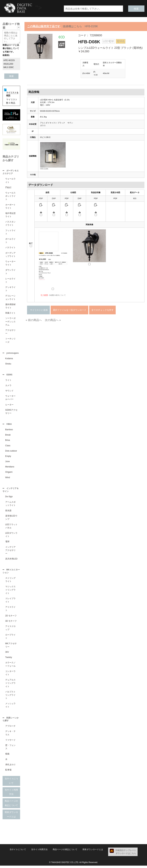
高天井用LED (11, 560)
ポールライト (10, 241)
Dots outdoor (11, 452)
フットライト (10, 232)
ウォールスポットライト (10, 196)
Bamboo (9, 431)
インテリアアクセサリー (10, 552)
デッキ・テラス (10, 735)
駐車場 (8, 772)
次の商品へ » (53, 320)
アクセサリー (10, 332)
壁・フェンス (10, 749)
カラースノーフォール (10, 666)
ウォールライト (10, 181)
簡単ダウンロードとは (11, 817)
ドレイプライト (10, 602)
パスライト (10, 248)
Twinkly (9, 659)
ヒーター (9, 406)
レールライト (10, 281)
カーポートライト (10, 207)
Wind (8, 479)
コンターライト (10, 675)
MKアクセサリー (11, 647)
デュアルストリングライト (10, 685)
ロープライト (10, 638)
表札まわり (10, 767)
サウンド (9, 392)
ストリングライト (10, 582)
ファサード (10, 742)
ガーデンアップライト (10, 255)
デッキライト (10, 289)
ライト (8, 381)
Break (8, 436)
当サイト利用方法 (11, 794)
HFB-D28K (44, 169)
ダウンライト (10, 272)
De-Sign (9, 498)
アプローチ (10, 728)
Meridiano (10, 468)
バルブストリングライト (10, 697)
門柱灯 (8, 188)
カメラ (8, 386)
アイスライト (10, 611)
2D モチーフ (11, 618)
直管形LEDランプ (11, 519)
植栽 (7, 756)
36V (7, 654)
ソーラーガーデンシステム (10, 322)
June (8, 463)
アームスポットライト (10, 505)
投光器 (8, 512)
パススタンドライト (10, 224)
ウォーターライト (10, 263)
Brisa (8, 442)
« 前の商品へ (34, 320)
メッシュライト (10, 707)
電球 (7, 543)
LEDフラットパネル (11, 528)
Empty (8, 458)
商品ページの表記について (11, 806)
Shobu (8, 364)
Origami (9, 473)
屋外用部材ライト (10, 306)
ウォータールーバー (10, 399)
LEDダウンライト (11, 536)
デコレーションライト (10, 298)
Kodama (9, 359)
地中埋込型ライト (10, 215)
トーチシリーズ (10, 341)
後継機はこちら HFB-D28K (80, 26)
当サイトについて (11, 783)
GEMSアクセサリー (11, 413)
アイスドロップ (10, 630)
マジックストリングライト (10, 592)
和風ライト (10, 313)
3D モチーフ (11, 623)
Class (8, 447)
